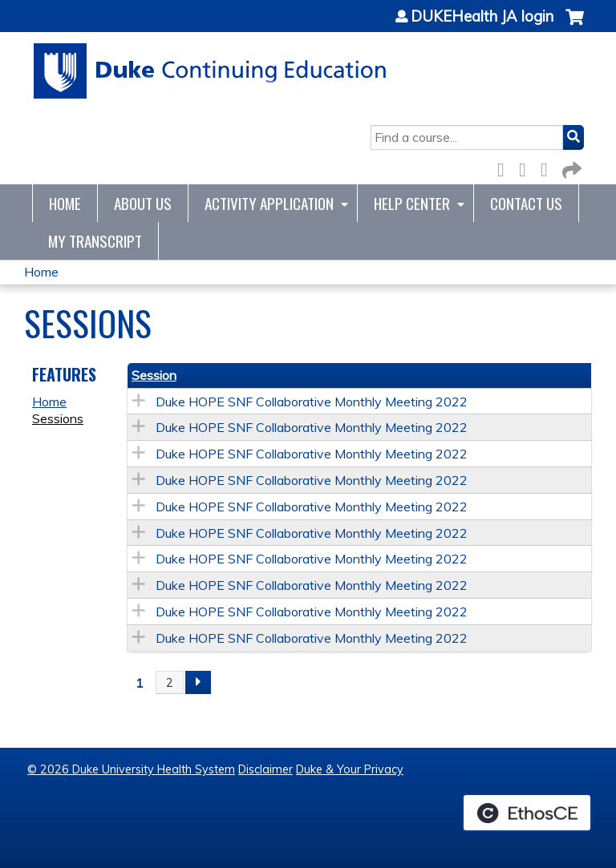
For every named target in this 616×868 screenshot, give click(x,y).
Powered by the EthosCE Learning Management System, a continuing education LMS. (527, 813)
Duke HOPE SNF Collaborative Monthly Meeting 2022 (312, 402)
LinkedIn (549, 167)
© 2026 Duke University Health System (131, 769)
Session (154, 375)
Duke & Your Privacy (350, 769)
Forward (570, 167)
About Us (143, 203)
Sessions (58, 418)
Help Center (412, 203)
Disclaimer (265, 769)
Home (65, 203)
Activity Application (269, 203)
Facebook (505, 167)
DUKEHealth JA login (482, 17)
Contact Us (526, 203)
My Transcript (95, 241)
